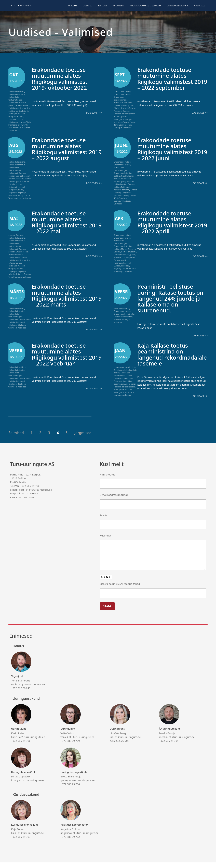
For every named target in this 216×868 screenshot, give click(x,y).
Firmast (103, 6)
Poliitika (12, 108)
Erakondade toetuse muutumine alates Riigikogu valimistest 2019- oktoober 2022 (61, 78)
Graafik (19, 105)
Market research (16, 255)
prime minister (125, 389)
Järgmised (83, 438)
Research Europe (16, 119)
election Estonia (15, 235)
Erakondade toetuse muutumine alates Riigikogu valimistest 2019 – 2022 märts (61, 295)
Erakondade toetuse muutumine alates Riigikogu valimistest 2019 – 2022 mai (61, 222)
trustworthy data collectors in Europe (19, 126)
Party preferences (122, 255)
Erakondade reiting (17, 91)
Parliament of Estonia (18, 257)
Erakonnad (13, 102)
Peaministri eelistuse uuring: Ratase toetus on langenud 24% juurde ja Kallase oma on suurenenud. (172, 298)
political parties (23, 108)
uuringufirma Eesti (122, 201)
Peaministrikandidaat (123, 317)
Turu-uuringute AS (20, 5)
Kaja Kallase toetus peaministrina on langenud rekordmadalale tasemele (164, 357)
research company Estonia (17, 115)
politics (124, 117)
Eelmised (16, 438)
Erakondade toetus (17, 94)
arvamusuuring (121, 367)
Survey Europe (129, 122)
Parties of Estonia (122, 111)
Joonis (25, 105)
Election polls (120, 370)
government (119, 375)
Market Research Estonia (125, 108)
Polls (116, 389)
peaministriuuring (122, 384)
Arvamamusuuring (122, 308)
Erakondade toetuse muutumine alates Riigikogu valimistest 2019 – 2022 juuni (167, 149)
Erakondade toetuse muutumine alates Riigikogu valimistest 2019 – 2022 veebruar (62, 354)
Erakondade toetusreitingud (15, 98)
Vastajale (200, 6)
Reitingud (13, 114)
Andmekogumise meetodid (145, 6)
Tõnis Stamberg (121, 125)
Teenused (119, 6)
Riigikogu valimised (17, 122)
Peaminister (129, 314)
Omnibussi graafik (178, 6)
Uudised (88, 6)
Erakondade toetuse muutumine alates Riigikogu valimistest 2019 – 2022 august (61, 149)
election (132, 367)
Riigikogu (12, 193)
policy (124, 181)
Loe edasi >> (94, 112)
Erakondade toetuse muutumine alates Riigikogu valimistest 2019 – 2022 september (170, 78)
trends (126, 392)
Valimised (13, 130)
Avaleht (72, 6)
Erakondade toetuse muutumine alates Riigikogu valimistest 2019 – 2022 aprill (167, 222)
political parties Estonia (19, 111)
